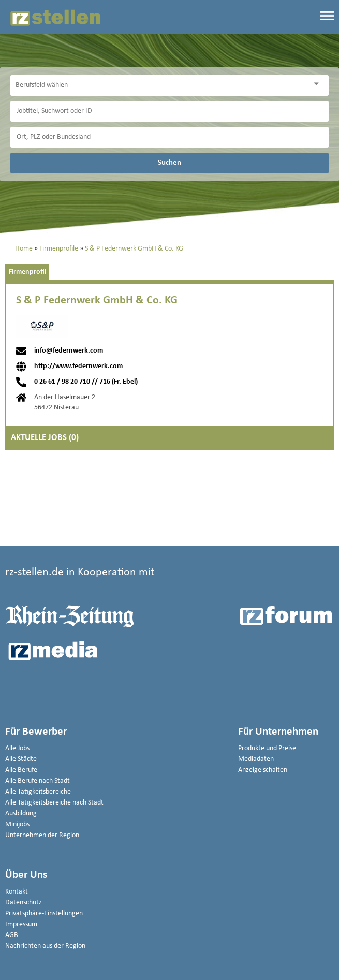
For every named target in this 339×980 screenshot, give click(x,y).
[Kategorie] (159, 85)
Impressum (21, 924)
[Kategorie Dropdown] (318, 84)
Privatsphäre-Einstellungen (44, 913)
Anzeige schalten (263, 770)
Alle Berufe (21, 770)
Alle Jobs (17, 748)
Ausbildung (21, 814)
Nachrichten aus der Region (45, 946)
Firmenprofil (27, 272)
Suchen (169, 163)
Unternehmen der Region (42, 835)
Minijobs (17, 824)
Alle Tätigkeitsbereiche (38, 792)
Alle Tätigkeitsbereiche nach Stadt (54, 803)
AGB (12, 935)
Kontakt (17, 892)
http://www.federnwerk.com (78, 367)
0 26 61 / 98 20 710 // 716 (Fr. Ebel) (86, 382)
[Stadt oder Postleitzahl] (169, 137)
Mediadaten (256, 759)
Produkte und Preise (267, 748)
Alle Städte (21, 759)
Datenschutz (24, 903)
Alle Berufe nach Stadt (38, 781)
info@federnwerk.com (69, 351)
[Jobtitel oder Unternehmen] (169, 111)
